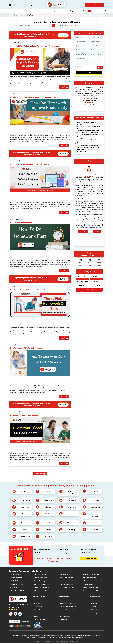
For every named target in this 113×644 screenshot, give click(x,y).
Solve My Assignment (17, 585)
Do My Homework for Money (19, 591)
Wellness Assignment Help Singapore (88, 146)
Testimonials (39, 601)
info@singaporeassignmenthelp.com (22, 5)
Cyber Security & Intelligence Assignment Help (89, 128)
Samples (41, 11)
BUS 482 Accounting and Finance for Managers (87, 136)
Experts (37, 617)
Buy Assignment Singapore (43, 591)
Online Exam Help (40, 581)
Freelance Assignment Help (43, 585)
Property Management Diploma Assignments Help (86, 151)
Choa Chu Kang (97, 610)
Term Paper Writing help (91, 578)
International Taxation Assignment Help (88, 148)
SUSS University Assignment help (69, 601)
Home (10, 11)
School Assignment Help (91, 588)
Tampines (95, 604)
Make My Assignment (41, 575)
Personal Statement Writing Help (93, 581)
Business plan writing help (91, 575)
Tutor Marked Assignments (67, 591)
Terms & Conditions (41, 610)
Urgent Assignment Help (67, 585)
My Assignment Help (41, 578)
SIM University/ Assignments (68, 607)
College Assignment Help (91, 591)
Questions (57, 11)
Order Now (95, 5)
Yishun (94, 607)
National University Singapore (68, 604)
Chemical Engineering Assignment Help (88, 133)
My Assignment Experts (42, 588)
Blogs (15, 15)
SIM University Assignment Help (86, 143)
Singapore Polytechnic (66, 614)
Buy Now (63, 36)
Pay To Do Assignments (18, 581)
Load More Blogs (40, 474)
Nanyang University (65, 617)
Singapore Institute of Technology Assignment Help (87, 124)
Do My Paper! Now (89, 559)
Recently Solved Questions (43, 614)
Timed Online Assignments (67, 588)
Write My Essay (15, 588)
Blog (71, 11)
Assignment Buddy (65, 575)
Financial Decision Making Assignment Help (88, 140)
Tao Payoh (95, 614)
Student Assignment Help (91, 585)
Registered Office (40, 620)
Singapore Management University (69, 610)
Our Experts (83, 232)
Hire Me (97, 232)
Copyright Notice (64, 620)
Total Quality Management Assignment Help (90, 131)
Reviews (87, 11)
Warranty (38, 604)
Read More (64, 87)
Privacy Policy (39, 607)
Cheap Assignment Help (67, 578)
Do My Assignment (16, 575)
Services (25, 11)
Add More (100, 68)
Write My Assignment (17, 578)
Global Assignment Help (66, 581)
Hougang (95, 601)
